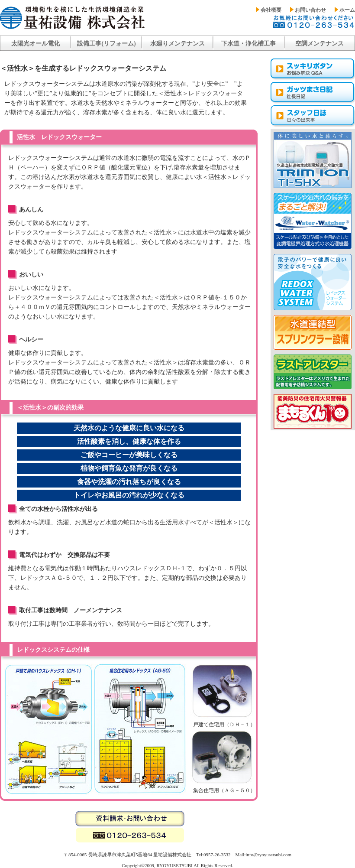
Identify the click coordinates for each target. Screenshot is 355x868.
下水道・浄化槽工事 (248, 44)
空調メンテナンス (319, 44)
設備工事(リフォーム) (106, 44)
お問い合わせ (310, 10)
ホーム (347, 10)
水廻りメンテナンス (177, 44)
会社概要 (271, 10)
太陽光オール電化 (35, 44)
